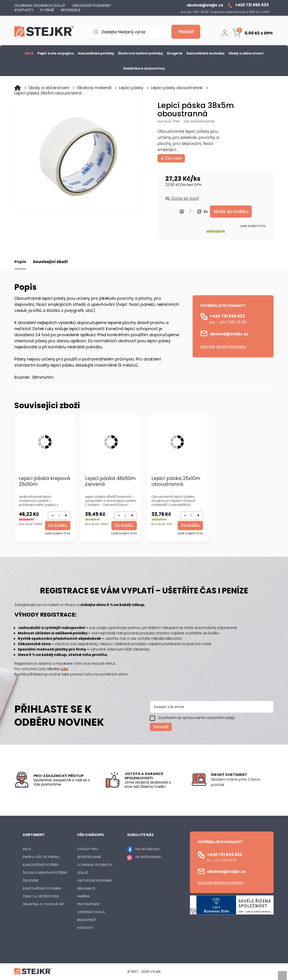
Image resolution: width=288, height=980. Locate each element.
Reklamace (86, 888)
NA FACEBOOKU (148, 849)
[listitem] (242, 782)
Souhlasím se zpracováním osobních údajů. (197, 718)
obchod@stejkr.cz (229, 334)
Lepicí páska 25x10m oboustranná (176, 481)
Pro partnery (89, 904)
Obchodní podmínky (95, 880)
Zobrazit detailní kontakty (223, 347)
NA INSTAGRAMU (148, 857)
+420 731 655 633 (227, 316)
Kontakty (85, 928)
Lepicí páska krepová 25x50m (45, 481)
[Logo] (44, 32)
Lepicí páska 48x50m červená (110, 481)
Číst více (171, 158)
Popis (20, 262)
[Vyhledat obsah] (186, 32)
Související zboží (50, 262)
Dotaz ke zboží (185, 198)
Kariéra (83, 896)
